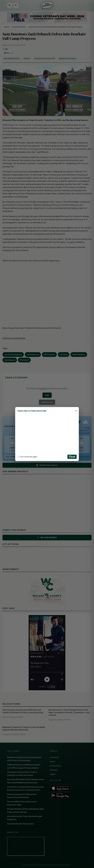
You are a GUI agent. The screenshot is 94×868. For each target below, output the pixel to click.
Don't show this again (27, 457)
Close (72, 457)
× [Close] (76, 411)
